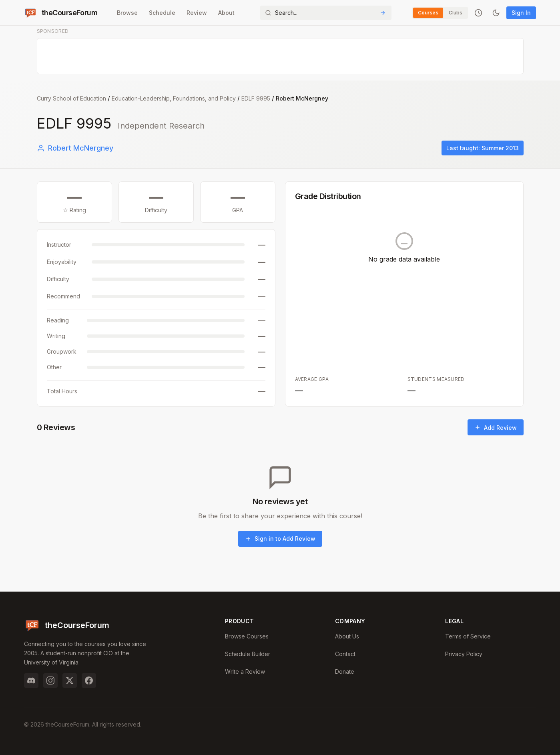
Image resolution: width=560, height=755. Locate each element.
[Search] (326, 13)
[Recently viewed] (478, 13)
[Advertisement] (281, 56)
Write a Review (245, 671)
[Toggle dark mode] (496, 13)
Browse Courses (247, 636)
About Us (347, 636)
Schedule (162, 13)
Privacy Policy (464, 654)
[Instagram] (50, 681)
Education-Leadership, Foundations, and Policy (174, 98)
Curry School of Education (71, 98)
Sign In (521, 13)
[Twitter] (70, 681)
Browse (127, 13)
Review (197, 13)
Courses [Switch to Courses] (428, 13)
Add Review (496, 428)
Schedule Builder (248, 654)
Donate (345, 671)
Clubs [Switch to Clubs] (456, 13)
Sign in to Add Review (280, 539)
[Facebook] (89, 681)
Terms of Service (468, 636)
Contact (345, 654)
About (226, 13)
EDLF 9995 (256, 98)
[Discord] (31, 681)
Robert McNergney (75, 148)
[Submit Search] (383, 13)
